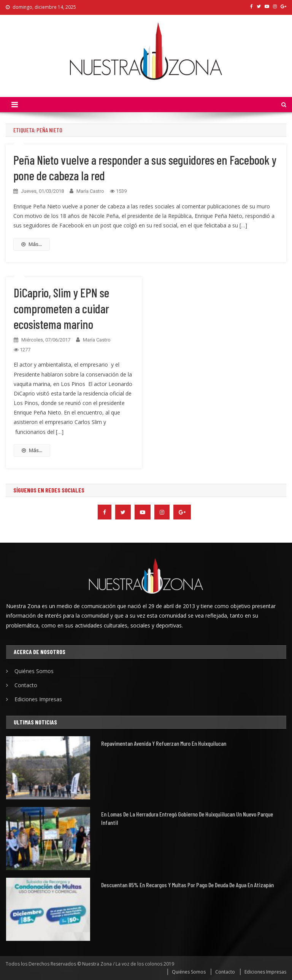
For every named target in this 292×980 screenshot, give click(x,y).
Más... (32, 244)
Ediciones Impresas (38, 699)
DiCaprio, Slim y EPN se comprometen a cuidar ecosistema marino (61, 308)
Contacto (26, 685)
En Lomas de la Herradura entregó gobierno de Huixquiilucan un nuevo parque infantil (187, 818)
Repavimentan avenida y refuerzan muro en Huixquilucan (164, 743)
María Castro (90, 191)
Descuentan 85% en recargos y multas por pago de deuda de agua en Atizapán (187, 885)
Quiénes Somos (34, 671)
